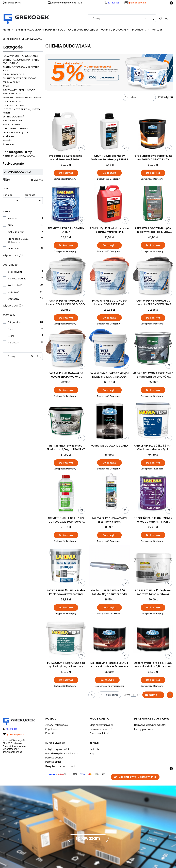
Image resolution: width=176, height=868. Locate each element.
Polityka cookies (54, 758)
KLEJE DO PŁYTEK (12, 101)
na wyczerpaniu (17, 279)
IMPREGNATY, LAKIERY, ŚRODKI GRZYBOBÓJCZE (19, 92)
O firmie (94, 749)
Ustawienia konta (100, 729)
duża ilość (14, 292)
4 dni (11, 336)
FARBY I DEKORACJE (13, 74)
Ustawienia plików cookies (60, 754)
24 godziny (14, 322)
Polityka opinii (53, 762)
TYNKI (6, 86)
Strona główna (10, 39)
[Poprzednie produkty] (109, 695)
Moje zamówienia (100, 725)
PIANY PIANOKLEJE (12, 121)
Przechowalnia (98, 733)
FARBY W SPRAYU (12, 82)
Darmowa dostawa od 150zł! (150, 725)
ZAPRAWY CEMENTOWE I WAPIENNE (22, 97)
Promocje (8, 144)
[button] (152, 18)
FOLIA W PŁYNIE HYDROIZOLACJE (20, 56)
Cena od (8, 195)
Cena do (30, 195)
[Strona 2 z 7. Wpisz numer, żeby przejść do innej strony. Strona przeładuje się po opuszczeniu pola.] (134, 695)
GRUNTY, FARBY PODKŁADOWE (19, 78)
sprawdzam (88, 838)
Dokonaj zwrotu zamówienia (135, 777)
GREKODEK (14, 249)
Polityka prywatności (57, 749)
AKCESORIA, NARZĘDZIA (15, 132)
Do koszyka (66, 173)
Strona (127, 695)
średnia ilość (15, 285)
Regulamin (51, 729)
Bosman (13, 219)
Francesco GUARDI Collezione (19, 241)
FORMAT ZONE (16, 232)
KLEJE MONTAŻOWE (13, 105)
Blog (92, 754)
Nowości (7, 140)
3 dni (11, 329)
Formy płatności (144, 729)
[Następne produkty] (153, 695)
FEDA (11, 225)
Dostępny (14, 299)
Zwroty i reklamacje (57, 725)
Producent (9, 136)
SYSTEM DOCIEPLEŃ (13, 117)
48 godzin (14, 343)
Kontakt (50, 733)
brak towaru (15, 272)
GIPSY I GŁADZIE (11, 125)
